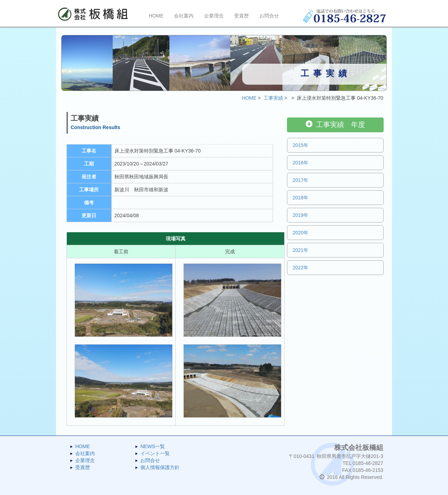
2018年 (300, 198)
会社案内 (184, 16)
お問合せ (269, 16)
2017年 (300, 180)
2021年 (300, 250)
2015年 (300, 145)
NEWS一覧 (153, 446)
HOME (156, 16)
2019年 (300, 215)
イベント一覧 (155, 453)
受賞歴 (241, 16)
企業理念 (214, 16)
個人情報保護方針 (160, 467)
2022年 (300, 268)
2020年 (300, 233)
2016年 (300, 163)
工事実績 (273, 98)
